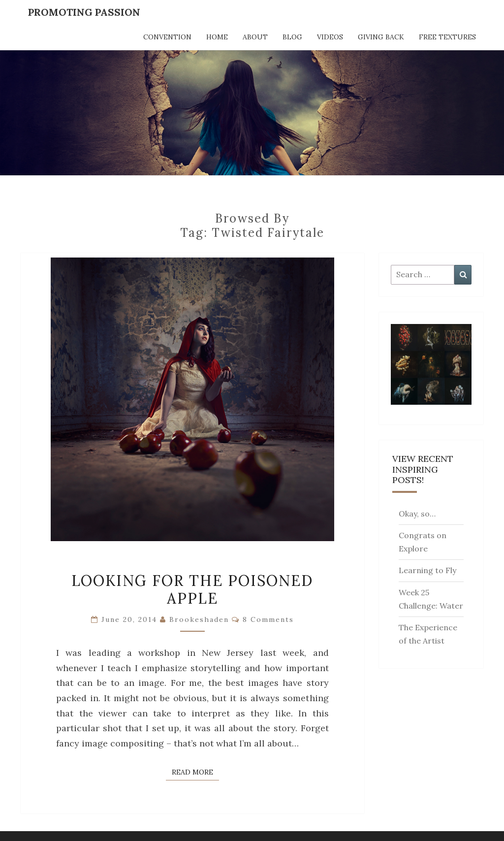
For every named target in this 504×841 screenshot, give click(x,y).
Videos (330, 37)
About (255, 37)
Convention (167, 37)
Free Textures (447, 37)
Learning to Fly (427, 570)
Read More (195, 772)
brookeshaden (199, 619)
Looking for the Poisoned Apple (192, 589)
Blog (292, 37)
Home (217, 37)
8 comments (268, 619)
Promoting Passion (84, 12)
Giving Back (381, 37)
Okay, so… (417, 514)
